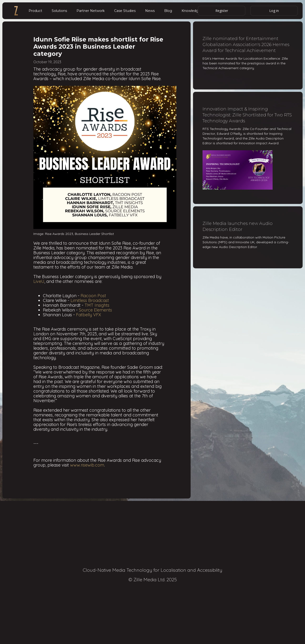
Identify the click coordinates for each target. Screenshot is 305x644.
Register (222, 11)
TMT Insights (97, 305)
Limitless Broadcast (90, 300)
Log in (274, 11)
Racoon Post (93, 296)
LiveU (39, 281)
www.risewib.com (87, 465)
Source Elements (95, 310)
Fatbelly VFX (89, 315)
